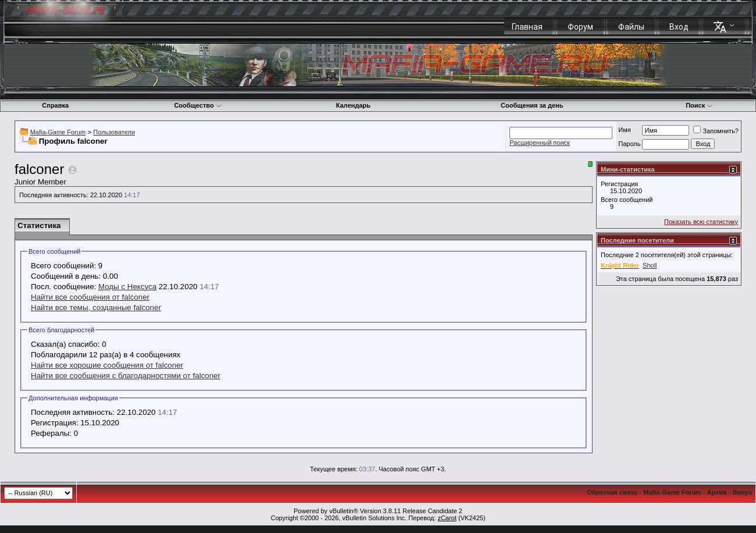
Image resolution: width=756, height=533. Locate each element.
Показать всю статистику (701, 222)
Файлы (631, 27)
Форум (580, 27)
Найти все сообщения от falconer (90, 297)
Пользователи (114, 132)
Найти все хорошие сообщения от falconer (107, 365)
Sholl (650, 265)
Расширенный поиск (540, 143)
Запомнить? (716, 131)
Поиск (699, 105)
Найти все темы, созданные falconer (96, 308)
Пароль (629, 144)
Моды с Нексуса (127, 287)
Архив (717, 492)
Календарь (353, 105)
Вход (679, 27)
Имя (624, 130)
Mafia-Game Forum (58, 132)
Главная (527, 27)
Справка (55, 105)
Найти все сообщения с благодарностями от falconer (126, 376)
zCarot (447, 518)
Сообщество (198, 105)
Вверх (742, 492)
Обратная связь (612, 492)
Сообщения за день (532, 105)
